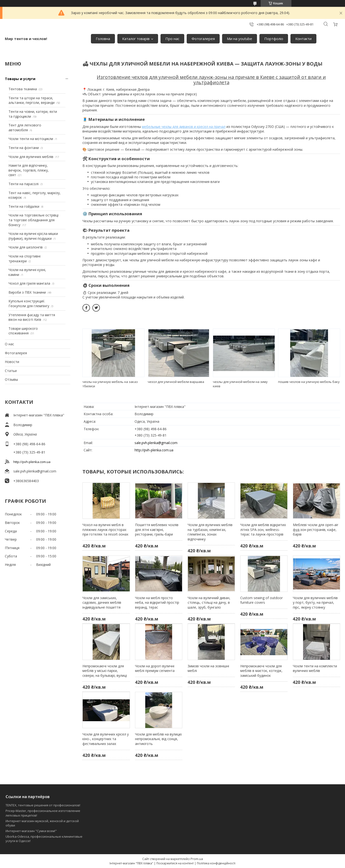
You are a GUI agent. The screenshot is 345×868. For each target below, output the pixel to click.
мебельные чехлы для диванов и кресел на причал (184, 127)
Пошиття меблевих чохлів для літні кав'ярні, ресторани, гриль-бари (157, 529)
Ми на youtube (240, 39)
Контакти (303, 39)
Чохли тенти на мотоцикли (31, 139)
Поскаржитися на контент (175, 863)
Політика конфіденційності (216, 863)
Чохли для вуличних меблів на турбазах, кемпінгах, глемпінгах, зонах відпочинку (210, 532)
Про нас (172, 39)
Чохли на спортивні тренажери (24, 259)
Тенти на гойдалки (24, 206)
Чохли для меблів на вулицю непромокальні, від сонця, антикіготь (158, 739)
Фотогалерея (203, 39)
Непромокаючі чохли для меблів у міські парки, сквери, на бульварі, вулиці (105, 671)
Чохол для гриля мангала (29, 283)
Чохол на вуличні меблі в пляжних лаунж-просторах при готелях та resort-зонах (105, 529)
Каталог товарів (136, 39)
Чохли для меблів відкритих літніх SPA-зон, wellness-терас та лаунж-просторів (263, 529)
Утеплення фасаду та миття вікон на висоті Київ (32, 317)
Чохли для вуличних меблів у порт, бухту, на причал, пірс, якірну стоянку (315, 603)
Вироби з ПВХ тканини (27, 292)
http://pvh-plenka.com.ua (32, 462)
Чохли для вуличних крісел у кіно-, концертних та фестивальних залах (106, 739)
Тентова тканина (23, 89)
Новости (12, 362)
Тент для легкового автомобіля (25, 128)
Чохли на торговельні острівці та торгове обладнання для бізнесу (33, 220)
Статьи (11, 371)
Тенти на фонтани (24, 148)
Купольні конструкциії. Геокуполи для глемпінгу (29, 303)
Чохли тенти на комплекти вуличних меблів (315, 668)
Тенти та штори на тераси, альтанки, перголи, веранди (32, 100)
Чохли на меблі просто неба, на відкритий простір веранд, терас (157, 603)
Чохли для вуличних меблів (31, 157)
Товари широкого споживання (23, 331)
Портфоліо (274, 39)
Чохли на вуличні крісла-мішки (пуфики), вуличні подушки (33, 236)
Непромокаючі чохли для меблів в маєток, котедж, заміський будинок (261, 671)
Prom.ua (197, 859)
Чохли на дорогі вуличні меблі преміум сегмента (155, 668)
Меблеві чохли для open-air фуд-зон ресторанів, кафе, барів (316, 529)
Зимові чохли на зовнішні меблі (208, 668)
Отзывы (11, 379)
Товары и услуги (20, 79)
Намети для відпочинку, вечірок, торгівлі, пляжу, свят (29, 170)
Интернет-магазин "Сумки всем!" (31, 831)
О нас (9, 344)
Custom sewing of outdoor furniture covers (261, 600)
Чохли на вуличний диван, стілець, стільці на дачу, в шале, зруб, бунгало (209, 603)
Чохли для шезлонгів (26, 247)
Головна (103, 39)
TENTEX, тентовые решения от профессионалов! (43, 805)
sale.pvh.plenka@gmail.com (35, 471)
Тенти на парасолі (24, 184)
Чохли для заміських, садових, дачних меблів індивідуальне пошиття (102, 603)
